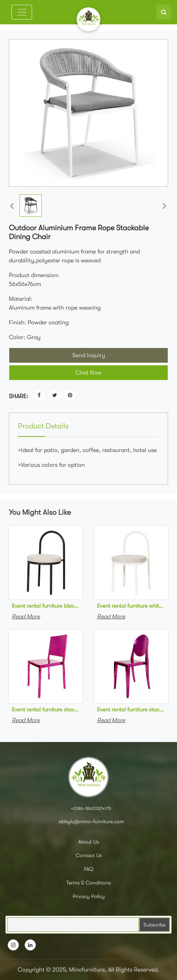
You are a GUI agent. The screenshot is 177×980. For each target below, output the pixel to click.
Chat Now (88, 373)
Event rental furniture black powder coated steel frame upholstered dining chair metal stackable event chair (46, 606)
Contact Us (89, 855)
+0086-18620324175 (91, 808)
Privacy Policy (89, 896)
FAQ (89, 869)
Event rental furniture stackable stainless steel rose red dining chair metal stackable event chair (46, 710)
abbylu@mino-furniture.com (91, 821)
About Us (88, 842)
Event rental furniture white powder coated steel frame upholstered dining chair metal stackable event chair (131, 606)
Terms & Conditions (88, 883)
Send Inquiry (89, 355)
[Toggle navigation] (22, 12)
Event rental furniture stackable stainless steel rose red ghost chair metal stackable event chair (131, 710)
